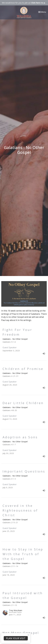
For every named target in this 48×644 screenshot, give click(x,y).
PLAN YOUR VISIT (16, 638)
